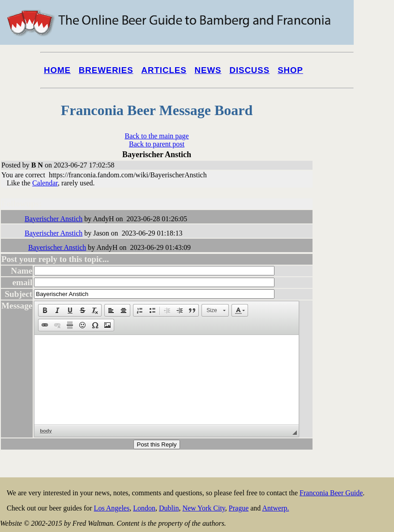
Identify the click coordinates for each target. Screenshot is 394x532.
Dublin (169, 508)
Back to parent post (157, 144)
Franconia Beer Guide (331, 493)
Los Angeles (112, 508)
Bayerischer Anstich (54, 219)
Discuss (249, 70)
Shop (290, 70)
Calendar (45, 183)
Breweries (106, 70)
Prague (239, 508)
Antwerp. (275, 508)
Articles (164, 70)
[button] (45, 310)
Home (57, 70)
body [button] (46, 431)
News (208, 70)
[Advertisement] (358, 341)
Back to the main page (156, 136)
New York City (203, 508)
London (144, 508)
